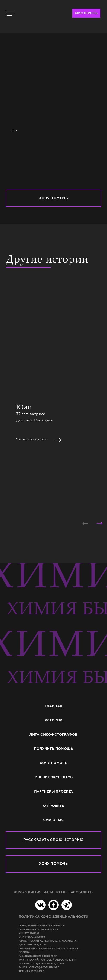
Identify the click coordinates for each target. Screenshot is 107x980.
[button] (85, 523)
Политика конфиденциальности (53, 917)
